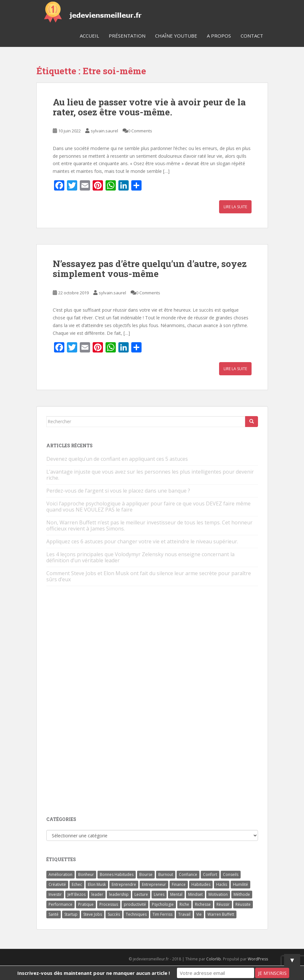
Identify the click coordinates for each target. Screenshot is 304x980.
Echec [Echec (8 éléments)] (77, 884)
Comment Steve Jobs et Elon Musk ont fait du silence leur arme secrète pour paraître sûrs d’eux (149, 576)
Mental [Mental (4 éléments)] (176, 894)
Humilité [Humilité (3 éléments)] (240, 884)
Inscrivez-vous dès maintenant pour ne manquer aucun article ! (94, 973)
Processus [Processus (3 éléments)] (109, 904)
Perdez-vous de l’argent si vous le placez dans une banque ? (118, 491)
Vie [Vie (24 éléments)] (199, 914)
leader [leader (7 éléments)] (97, 894)
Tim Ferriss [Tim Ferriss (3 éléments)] (162, 914)
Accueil (89, 36)
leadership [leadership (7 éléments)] (119, 894)
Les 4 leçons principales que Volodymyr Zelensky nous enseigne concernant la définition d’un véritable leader (140, 557)
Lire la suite (235, 207)
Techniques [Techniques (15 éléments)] (136, 914)
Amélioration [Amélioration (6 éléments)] (60, 874)
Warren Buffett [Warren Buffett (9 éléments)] (221, 914)
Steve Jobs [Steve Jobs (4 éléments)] (93, 914)
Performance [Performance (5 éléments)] (60, 904)
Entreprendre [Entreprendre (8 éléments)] (124, 884)
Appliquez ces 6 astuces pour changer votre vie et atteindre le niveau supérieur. (142, 541)
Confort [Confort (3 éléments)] (210, 874)
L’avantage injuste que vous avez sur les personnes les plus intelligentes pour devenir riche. (150, 475)
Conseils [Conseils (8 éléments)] (231, 874)
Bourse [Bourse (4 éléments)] (146, 874)
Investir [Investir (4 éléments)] (55, 894)
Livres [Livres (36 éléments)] (159, 894)
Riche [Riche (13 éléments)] (184, 904)
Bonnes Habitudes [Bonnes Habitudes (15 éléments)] (117, 874)
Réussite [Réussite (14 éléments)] (243, 904)
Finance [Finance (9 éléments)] (179, 884)
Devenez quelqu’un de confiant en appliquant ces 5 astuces (117, 459)
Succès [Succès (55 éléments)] (114, 914)
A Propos (219, 36)
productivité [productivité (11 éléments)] (135, 904)
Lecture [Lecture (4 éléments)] (141, 894)
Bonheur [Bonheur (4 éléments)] (86, 874)
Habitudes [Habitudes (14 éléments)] (201, 884)
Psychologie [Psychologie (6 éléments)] (163, 904)
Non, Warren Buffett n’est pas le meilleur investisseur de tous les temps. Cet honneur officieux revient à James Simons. (149, 526)
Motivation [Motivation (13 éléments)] (218, 894)
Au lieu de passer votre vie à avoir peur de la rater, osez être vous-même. (149, 107)
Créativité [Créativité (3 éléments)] (57, 884)
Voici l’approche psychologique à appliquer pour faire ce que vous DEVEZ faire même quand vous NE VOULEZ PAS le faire (148, 507)
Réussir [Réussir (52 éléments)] (223, 904)
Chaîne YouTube (176, 36)
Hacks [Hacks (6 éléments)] (222, 884)
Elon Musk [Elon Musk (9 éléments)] (97, 884)
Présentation (127, 36)
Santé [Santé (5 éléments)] (54, 914)
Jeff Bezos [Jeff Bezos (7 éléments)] (77, 894)
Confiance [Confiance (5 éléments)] (188, 874)
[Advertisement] (95, 702)
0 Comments (140, 131)
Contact (252, 36)
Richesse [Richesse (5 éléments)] (203, 904)
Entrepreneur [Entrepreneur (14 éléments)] (154, 884)
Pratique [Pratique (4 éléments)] (86, 904)
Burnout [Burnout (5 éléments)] (166, 874)
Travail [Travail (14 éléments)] (184, 914)
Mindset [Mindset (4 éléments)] (195, 894)
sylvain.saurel (104, 131)
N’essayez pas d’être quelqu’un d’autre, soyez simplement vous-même (150, 269)
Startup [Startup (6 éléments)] (71, 914)
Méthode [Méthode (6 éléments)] (242, 894)
